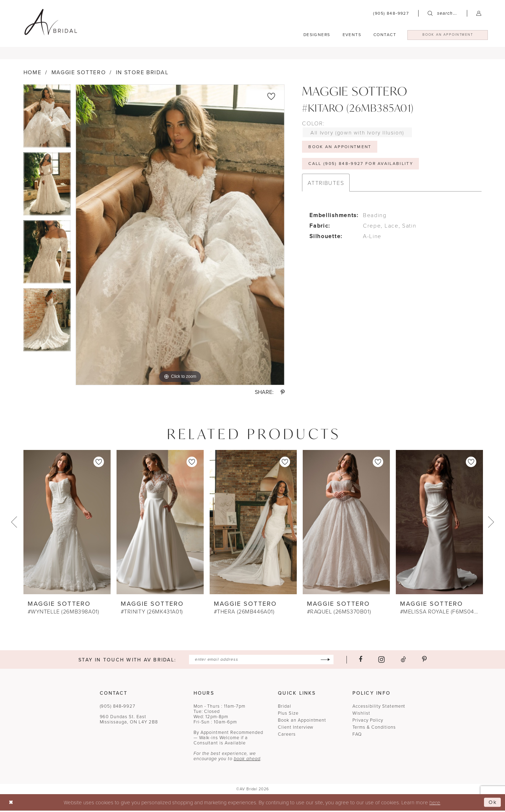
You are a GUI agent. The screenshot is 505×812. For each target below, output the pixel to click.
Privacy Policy (368, 722)
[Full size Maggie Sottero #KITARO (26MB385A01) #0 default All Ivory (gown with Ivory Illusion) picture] (180, 237)
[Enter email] (261, 661)
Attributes (326, 185)
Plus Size (288, 715)
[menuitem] (391, 13)
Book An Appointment (341, 148)
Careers (287, 736)
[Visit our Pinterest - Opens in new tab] (424, 661)
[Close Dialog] (11, 804)
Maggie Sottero (79, 74)
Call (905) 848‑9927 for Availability (361, 166)
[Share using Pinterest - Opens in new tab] (283, 394)
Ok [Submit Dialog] (493, 804)
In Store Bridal (142, 74)
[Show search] (443, 13)
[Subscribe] (325, 661)
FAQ (357, 736)
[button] (479, 13)
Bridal (285, 708)
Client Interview (296, 729)
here (435, 804)
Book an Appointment (302, 722)
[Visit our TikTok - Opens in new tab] (403, 661)
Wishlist (361, 715)
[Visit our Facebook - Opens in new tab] (360, 661)
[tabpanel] (47, 120)
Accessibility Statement (379, 708)
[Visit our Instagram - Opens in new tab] (381, 661)
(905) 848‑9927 (118, 708)
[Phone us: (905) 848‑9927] (391, 13)
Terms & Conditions (374, 729)
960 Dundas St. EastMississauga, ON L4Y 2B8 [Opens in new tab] (129, 721)
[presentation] (67, 524)
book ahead (247, 760)
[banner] (51, 22)
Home (33, 74)
